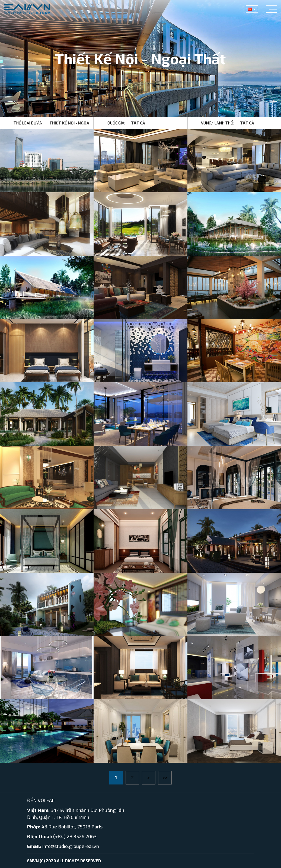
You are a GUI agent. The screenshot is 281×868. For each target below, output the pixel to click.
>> (165, 777)
